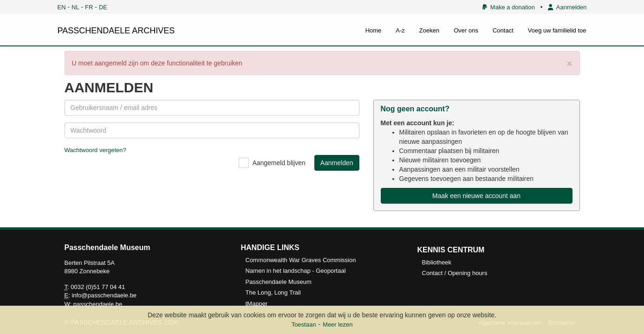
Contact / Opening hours (455, 273)
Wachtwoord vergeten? (95, 150)
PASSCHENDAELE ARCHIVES (116, 31)
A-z (400, 30)
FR (89, 7)
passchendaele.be (98, 304)
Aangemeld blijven (279, 163)
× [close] (569, 63)
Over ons (466, 30)
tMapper (257, 304)
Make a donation (509, 7)
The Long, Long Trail (273, 292)
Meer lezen (338, 324)
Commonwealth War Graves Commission (301, 260)
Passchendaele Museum (279, 282)
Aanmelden (567, 7)
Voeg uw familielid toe (557, 30)
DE (103, 7)
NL (75, 7)
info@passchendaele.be (104, 295)
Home (374, 30)
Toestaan (304, 324)
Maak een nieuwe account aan (476, 196)
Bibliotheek (437, 262)
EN (62, 7)
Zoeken (429, 30)
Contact (503, 30)
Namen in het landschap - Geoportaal (296, 271)
